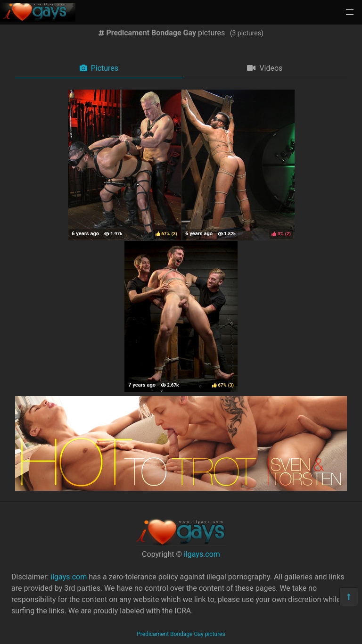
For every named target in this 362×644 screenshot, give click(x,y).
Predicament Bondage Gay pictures (181, 634)
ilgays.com (202, 554)
